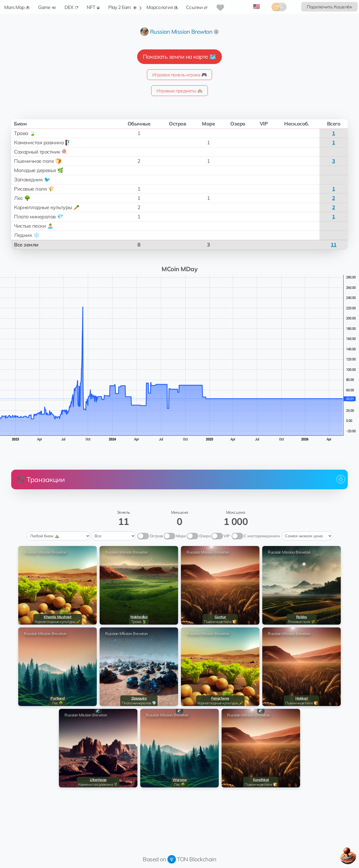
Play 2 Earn (122, 7)
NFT (93, 7)
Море (181, 536)
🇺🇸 (256, 6)
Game (47, 7)
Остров (156, 536)
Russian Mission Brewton (181, 32)
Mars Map (17, 7)
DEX (71, 7)
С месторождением (262, 536)
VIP (227, 536)
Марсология (162, 7)
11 (334, 245)
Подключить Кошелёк (329, 7)
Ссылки (197, 7)
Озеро (205, 536)
